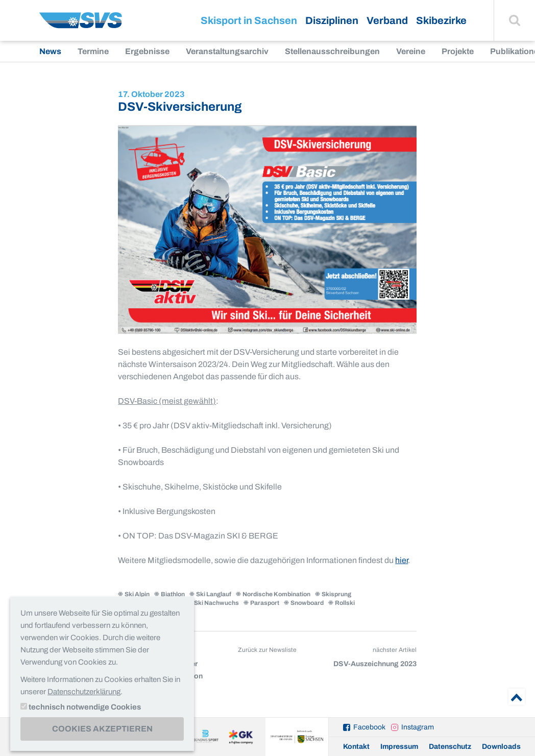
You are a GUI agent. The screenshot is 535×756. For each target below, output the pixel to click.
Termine (93, 51)
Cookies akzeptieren (102, 729)
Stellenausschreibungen (332, 51)
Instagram (418, 727)
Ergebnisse (147, 51)
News (50, 51)
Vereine (411, 51)
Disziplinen (332, 20)
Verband (387, 20)
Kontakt (356, 747)
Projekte (458, 51)
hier (402, 560)
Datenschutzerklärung (84, 692)
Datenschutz (450, 747)
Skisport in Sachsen (249, 20)
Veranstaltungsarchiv (227, 51)
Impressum (399, 747)
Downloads (501, 747)
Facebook (369, 727)
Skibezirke (441, 20)
